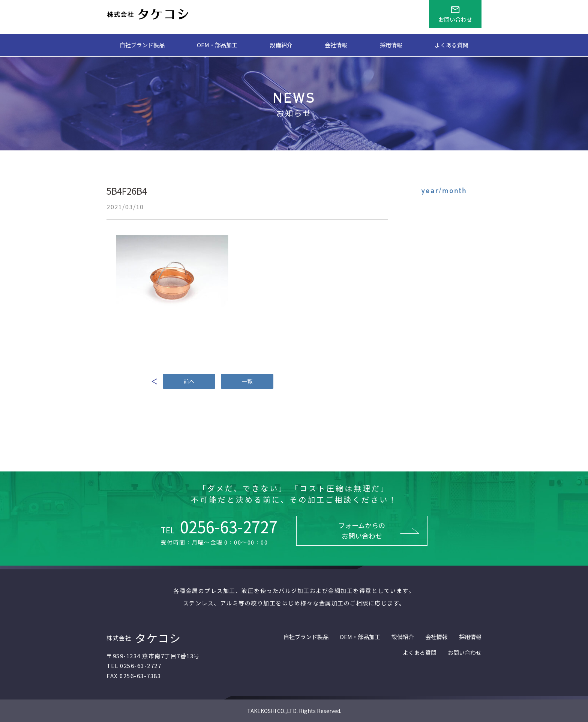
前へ (189, 381)
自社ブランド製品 (142, 45)
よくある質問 (451, 45)
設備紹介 (281, 45)
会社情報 (336, 45)
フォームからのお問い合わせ (362, 530)
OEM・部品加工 (217, 45)
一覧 (247, 381)
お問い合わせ (465, 652)
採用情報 (391, 45)
